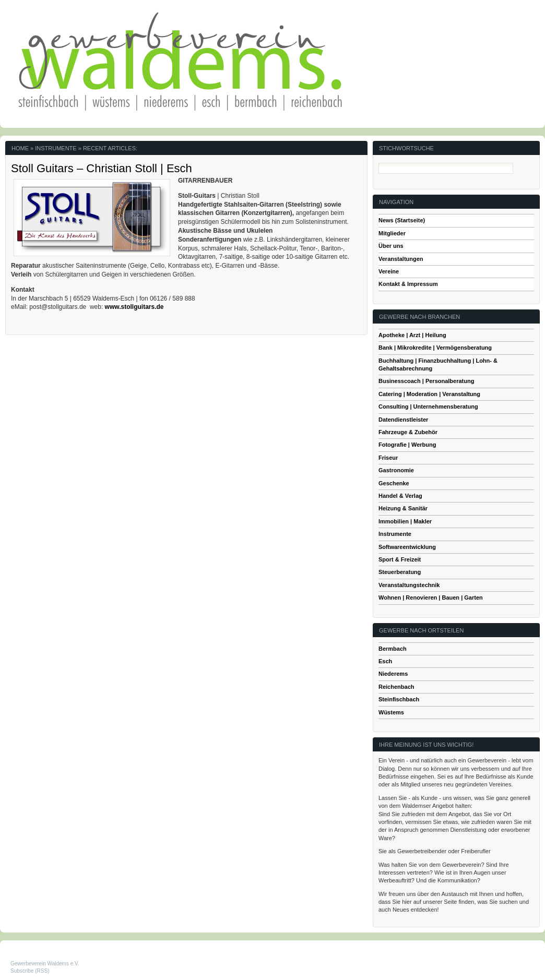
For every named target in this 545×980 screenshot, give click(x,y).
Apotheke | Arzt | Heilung (412, 335)
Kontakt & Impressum (408, 284)
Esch (385, 661)
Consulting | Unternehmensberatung (428, 407)
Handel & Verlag (400, 496)
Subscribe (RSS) (30, 971)
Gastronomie (396, 470)
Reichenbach (396, 687)
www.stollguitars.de (135, 307)
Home (20, 148)
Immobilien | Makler (405, 521)
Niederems (393, 674)
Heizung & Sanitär (403, 508)
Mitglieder (392, 233)
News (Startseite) (402, 220)
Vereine (389, 271)
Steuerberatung (400, 572)
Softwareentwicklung (407, 547)
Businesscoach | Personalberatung (426, 381)
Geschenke (394, 483)
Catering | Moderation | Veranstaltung (429, 394)
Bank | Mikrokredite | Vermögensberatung (435, 348)
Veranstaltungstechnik (409, 585)
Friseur (388, 458)
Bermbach (393, 649)
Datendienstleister (403, 420)
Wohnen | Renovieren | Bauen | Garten (431, 597)
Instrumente (395, 534)
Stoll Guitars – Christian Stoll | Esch (102, 168)
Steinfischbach (399, 699)
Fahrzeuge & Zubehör (408, 432)
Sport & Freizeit (400, 559)
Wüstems (391, 712)
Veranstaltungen (401, 259)
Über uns (391, 246)
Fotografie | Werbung (407, 445)
